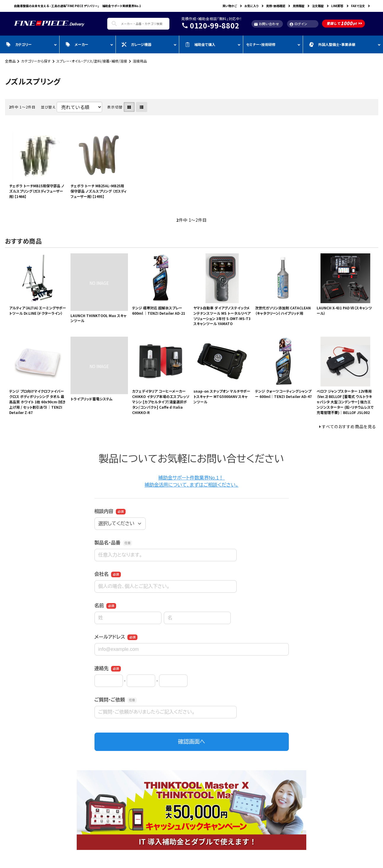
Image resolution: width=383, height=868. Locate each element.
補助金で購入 (200, 44)
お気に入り (251, 6)
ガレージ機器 (137, 44)
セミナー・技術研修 (261, 44)
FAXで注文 (358, 6)
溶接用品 (140, 61)
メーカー (77, 44)
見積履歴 (299, 6)
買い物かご (230, 6)
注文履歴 (318, 6)
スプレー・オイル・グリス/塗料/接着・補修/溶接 (92, 61)
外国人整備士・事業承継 (332, 44)
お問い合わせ (267, 24)
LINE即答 (337, 6)
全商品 (10, 61)
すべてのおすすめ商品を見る (349, 426)
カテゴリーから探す (36, 61)
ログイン (298, 24)
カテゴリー (19, 44)
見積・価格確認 (276, 6)
